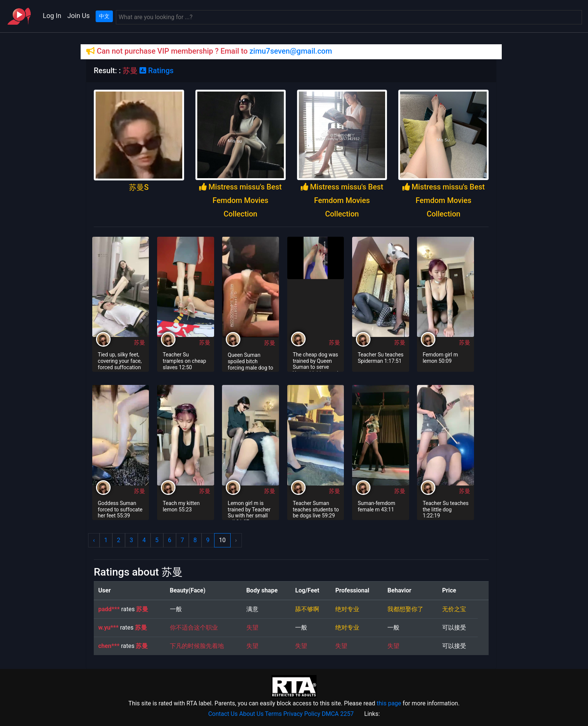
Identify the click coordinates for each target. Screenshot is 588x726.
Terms (274, 714)
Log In (52, 16)
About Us (251, 714)
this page (389, 703)
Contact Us (223, 714)
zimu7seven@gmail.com (291, 51)
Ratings (157, 71)
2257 (347, 714)
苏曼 (139, 343)
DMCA (330, 714)
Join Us (78, 16)
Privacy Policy (302, 714)
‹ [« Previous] (94, 540)
